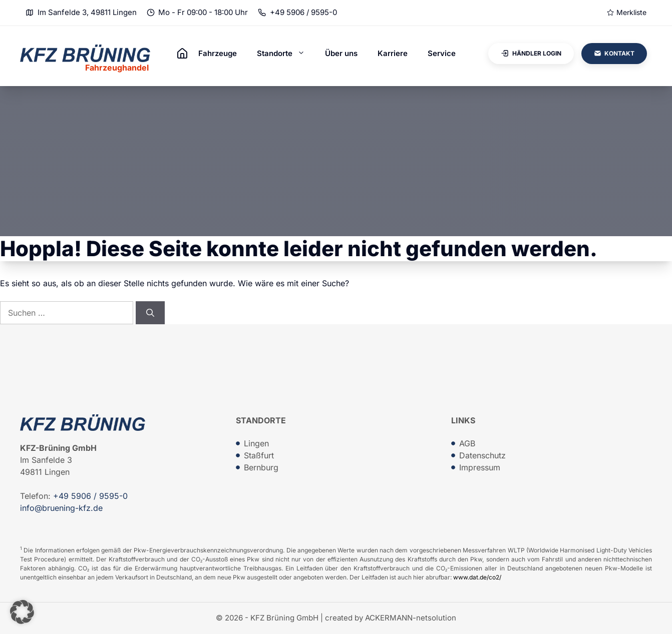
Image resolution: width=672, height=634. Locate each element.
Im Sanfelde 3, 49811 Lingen (87, 12)
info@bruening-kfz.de (61, 508)
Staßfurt (259, 455)
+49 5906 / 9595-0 (303, 12)
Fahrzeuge (218, 53)
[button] (22, 612)
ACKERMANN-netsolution (411, 618)
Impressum (480, 467)
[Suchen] (150, 313)
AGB (467, 443)
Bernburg (261, 467)
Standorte (286, 54)
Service (442, 53)
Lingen (256, 443)
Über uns (341, 53)
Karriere (393, 53)
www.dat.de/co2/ (477, 577)
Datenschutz (482, 455)
